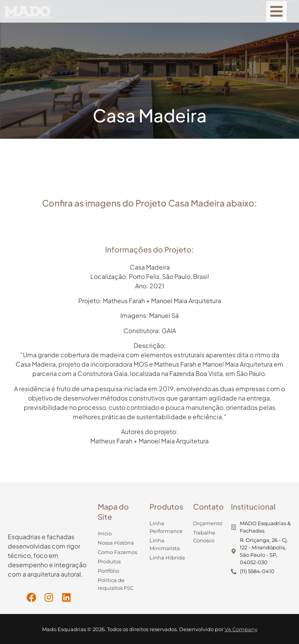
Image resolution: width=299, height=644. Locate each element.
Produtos (109, 562)
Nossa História (116, 543)
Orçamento (208, 523)
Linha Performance (166, 527)
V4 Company (241, 629)
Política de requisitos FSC (116, 584)
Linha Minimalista (165, 544)
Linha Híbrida (167, 558)
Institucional (253, 506)
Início (105, 534)
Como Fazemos (117, 552)
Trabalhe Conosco (204, 537)
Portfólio (108, 571)
